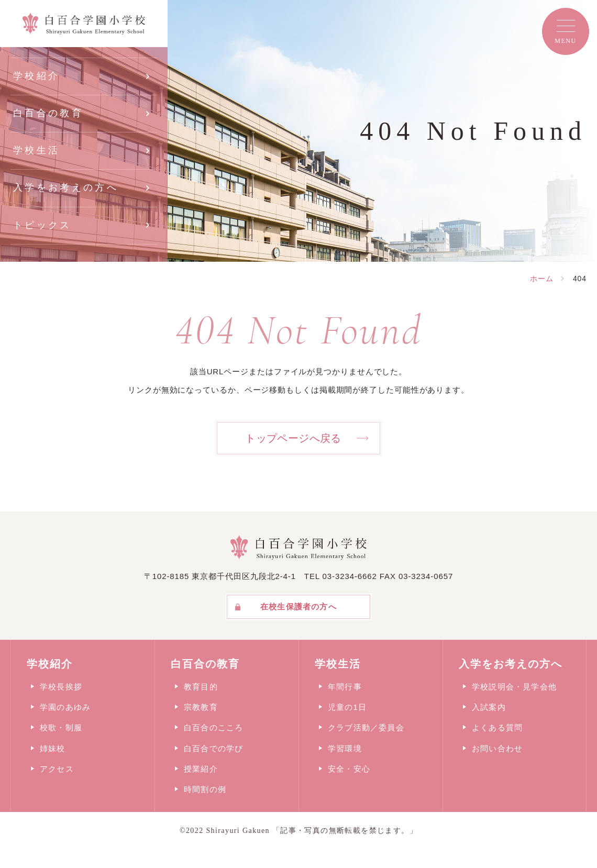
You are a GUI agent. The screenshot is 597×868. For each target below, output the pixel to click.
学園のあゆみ (65, 707)
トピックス (42, 225)
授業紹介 (201, 769)
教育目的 (201, 687)
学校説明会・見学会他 (514, 687)
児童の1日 (347, 707)
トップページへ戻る (293, 438)
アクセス (57, 769)
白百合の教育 (48, 113)
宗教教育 (201, 707)
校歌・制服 (61, 727)
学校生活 (36, 150)
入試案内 (489, 707)
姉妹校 (53, 748)
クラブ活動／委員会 (366, 727)
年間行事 (345, 687)
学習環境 (345, 748)
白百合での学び (213, 748)
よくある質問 (497, 727)
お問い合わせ (497, 748)
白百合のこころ (213, 727)
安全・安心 (349, 769)
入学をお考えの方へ (66, 187)
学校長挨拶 (61, 687)
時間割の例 (205, 789)
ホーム (542, 279)
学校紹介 (36, 76)
